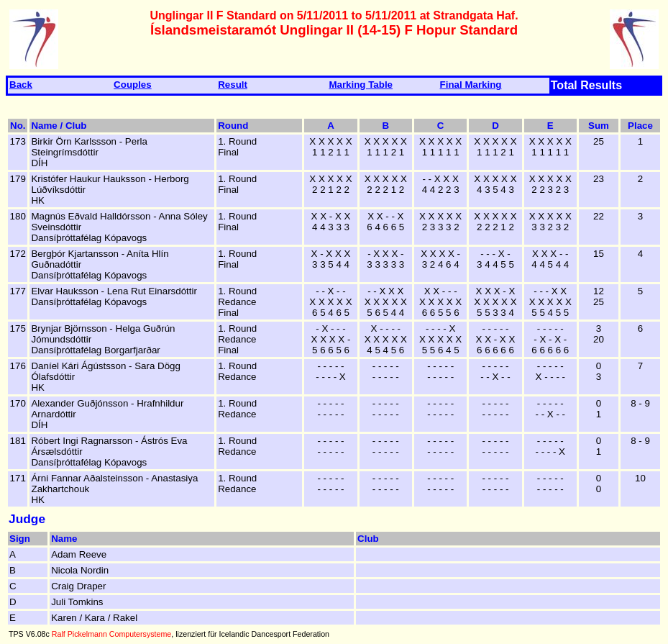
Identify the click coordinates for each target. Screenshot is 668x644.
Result (233, 85)
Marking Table (361, 85)
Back (21, 85)
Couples (133, 85)
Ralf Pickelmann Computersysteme (111, 634)
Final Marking (471, 85)
